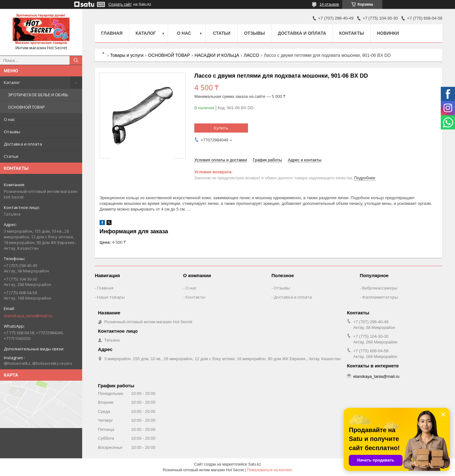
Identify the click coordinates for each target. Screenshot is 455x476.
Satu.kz (254, 464)
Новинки (388, 33)
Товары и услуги (127, 55)
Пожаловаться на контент (270, 470)
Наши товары (111, 297)
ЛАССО (251, 55)
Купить (221, 128)
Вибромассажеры (380, 288)
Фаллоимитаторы (380, 297)
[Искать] (76, 60)
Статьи (11, 156)
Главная (112, 33)
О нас (9, 119)
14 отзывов (329, 4)
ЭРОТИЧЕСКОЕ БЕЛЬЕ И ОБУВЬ (38, 95)
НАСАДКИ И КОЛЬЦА (217, 55)
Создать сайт (120, 4)
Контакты (351, 33)
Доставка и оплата (23, 144)
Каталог (12, 82)
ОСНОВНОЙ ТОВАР (26, 107)
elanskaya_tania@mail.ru (28, 316)
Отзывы (12, 132)
